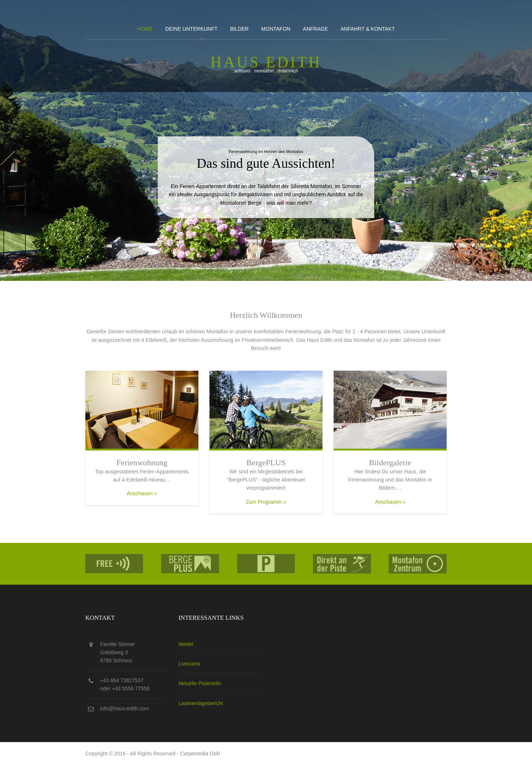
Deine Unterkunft (191, 29)
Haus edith (266, 62)
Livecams (189, 664)
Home (145, 29)
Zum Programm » (266, 502)
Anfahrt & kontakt (368, 29)
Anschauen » (142, 493)
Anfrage (316, 29)
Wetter (186, 644)
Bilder (240, 29)
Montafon (276, 29)
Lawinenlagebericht (201, 703)
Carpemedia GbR (200, 754)
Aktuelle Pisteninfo (200, 683)
